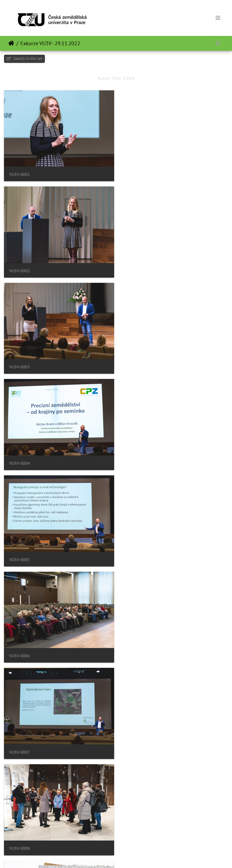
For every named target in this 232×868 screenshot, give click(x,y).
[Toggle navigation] (218, 18)
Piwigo (126, 857)
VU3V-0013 (20, 741)
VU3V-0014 (136, 741)
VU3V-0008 (136, 457)
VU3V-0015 (20, 836)
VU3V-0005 (20, 362)
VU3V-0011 (20, 647)
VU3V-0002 (136, 173)
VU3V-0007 (20, 457)
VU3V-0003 (20, 268)
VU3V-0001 (20, 173)
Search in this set (24, 58)
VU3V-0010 (136, 552)
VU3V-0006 (136, 362)
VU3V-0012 (136, 647)
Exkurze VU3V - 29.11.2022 (50, 43)
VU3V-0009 (20, 552)
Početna (11, 43)
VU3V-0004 (136, 268)
